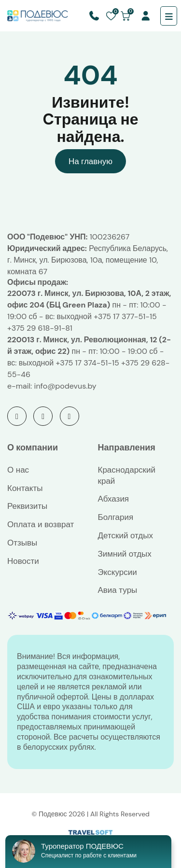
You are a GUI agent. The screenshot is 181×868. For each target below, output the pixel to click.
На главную (90, 161)
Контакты (25, 488)
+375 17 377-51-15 (125, 316)
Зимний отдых (125, 554)
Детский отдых (125, 535)
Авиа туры (118, 590)
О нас (18, 470)
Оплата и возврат (41, 524)
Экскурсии (118, 572)
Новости (23, 561)
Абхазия (114, 499)
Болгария (116, 517)
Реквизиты (27, 506)
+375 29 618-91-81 (40, 328)
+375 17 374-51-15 (87, 363)
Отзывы (22, 543)
